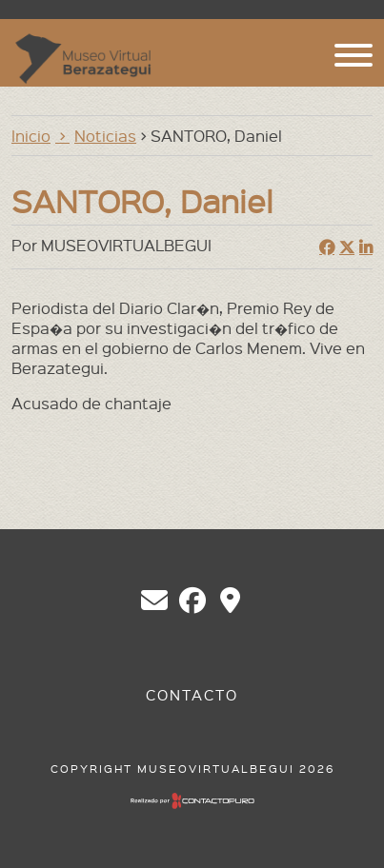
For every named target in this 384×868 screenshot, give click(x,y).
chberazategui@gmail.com (154, 601)
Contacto (192, 695)
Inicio (31, 135)
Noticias (105, 135)
